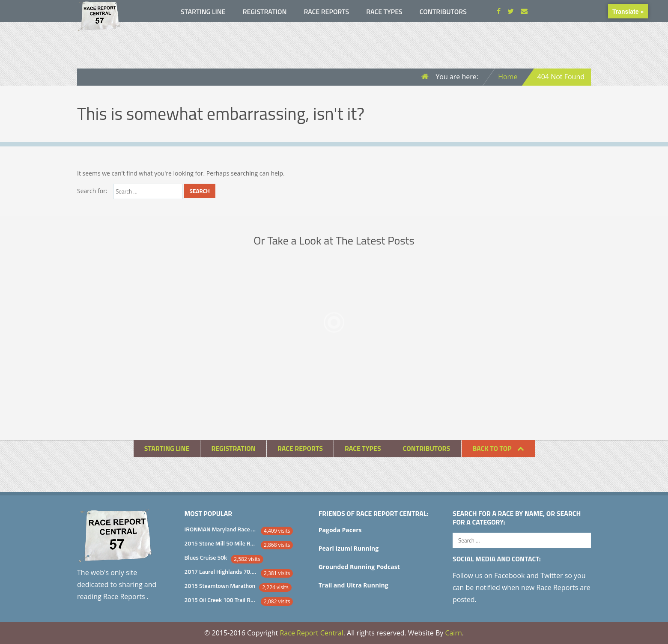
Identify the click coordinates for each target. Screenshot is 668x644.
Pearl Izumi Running (349, 548)
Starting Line (203, 12)
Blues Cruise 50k (206, 557)
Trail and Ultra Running (353, 585)
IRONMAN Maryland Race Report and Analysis (221, 529)
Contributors (443, 12)
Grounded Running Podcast (359, 567)
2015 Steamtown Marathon (220, 586)
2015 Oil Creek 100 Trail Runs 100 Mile (221, 600)
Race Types (384, 12)
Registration (265, 12)
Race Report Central (311, 633)
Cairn (453, 633)
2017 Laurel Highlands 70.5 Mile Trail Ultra (221, 571)
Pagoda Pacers (340, 530)
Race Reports (326, 12)
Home (508, 77)
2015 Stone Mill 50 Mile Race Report (221, 543)
